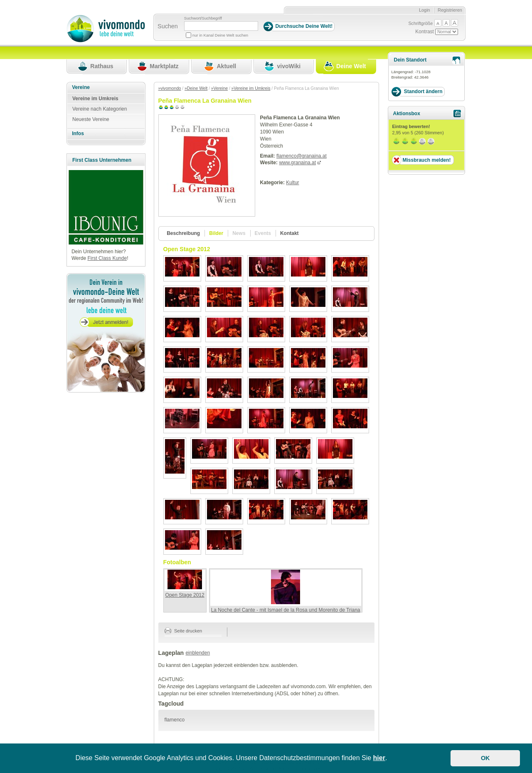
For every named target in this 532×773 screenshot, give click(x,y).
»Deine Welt (196, 88)
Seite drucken (183, 631)
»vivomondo (170, 88)
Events (263, 233)
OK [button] (485, 758)
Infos (78, 133)
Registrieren (450, 10)
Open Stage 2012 (185, 595)
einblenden (198, 653)
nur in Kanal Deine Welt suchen (220, 35)
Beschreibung (183, 233)
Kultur (292, 183)
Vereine (81, 87)
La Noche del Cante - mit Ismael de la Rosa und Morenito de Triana (286, 610)
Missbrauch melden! (426, 160)
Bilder (216, 233)
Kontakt (289, 233)
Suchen (168, 26)
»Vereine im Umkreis (251, 88)
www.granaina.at (297, 163)
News (239, 233)
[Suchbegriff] (221, 26)
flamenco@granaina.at (302, 156)
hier (379, 758)
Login (425, 10)
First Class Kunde (107, 258)
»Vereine (219, 88)
